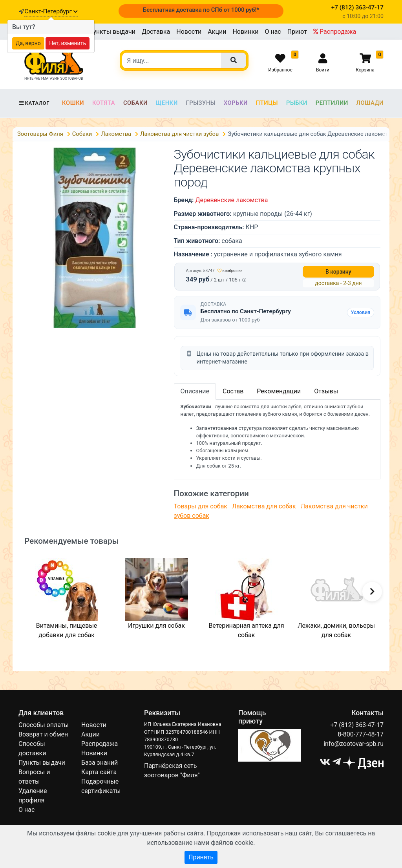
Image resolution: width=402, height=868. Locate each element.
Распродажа (335, 32)
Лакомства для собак (264, 506)
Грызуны (201, 103)
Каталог (34, 103)
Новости (189, 32)
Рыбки (297, 103)
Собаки (135, 103)
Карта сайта (99, 772)
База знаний (100, 763)
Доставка (156, 32)
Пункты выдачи (112, 32)
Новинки (245, 32)
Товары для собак (201, 506)
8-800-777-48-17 (361, 734)
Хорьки (236, 103)
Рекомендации (279, 391)
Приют (297, 32)
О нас (273, 32)
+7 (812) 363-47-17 (357, 725)
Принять (201, 857)
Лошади (370, 103)
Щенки (167, 103)
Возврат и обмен (43, 734)
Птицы (267, 103)
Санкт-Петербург (51, 11)
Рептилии (332, 103)
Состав (233, 391)
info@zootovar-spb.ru (354, 744)
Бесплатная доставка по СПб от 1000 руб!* (201, 10)
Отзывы (326, 391)
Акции (217, 32)
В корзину (338, 272)
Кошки (73, 103)
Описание (195, 391)
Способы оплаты (44, 725)
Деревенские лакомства (231, 200)
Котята (104, 103)
